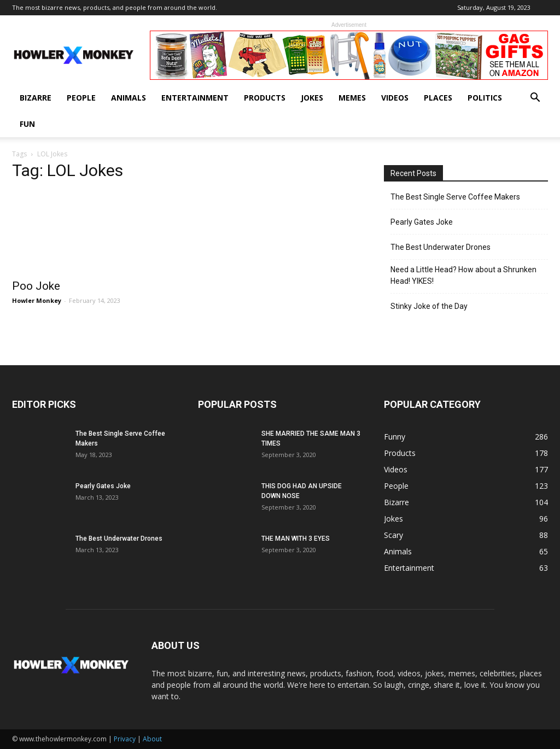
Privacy (125, 739)
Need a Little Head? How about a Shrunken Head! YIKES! (463, 275)
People (81, 98)
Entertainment (195, 98)
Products (265, 98)
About (152, 739)
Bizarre (36, 98)
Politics (485, 98)
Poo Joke (36, 286)
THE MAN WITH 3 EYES (296, 539)
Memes (352, 98)
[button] (535, 99)
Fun (27, 124)
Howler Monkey (37, 300)
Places (438, 98)
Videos (395, 98)
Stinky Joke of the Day (429, 306)
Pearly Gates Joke (422, 222)
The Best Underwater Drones (441, 247)
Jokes (312, 98)
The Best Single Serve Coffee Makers (455, 197)
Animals (129, 98)
